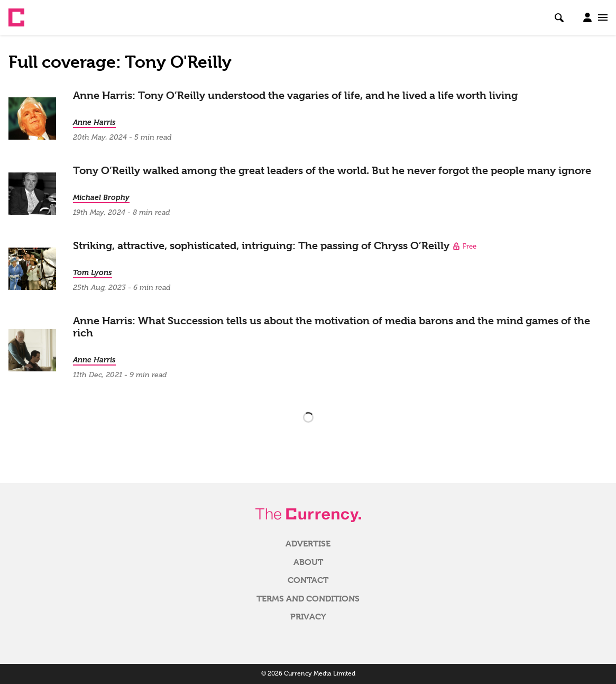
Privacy (308, 617)
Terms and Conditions (308, 599)
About (308, 562)
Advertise (308, 544)
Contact (308, 580)
